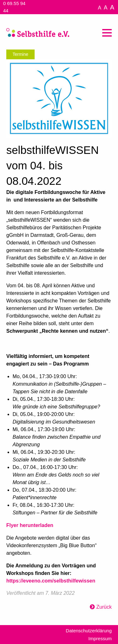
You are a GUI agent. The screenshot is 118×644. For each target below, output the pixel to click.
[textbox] (59, 387)
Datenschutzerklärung (89, 631)
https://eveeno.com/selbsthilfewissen (51, 581)
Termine (20, 54)
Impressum (100, 638)
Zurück (104, 607)
